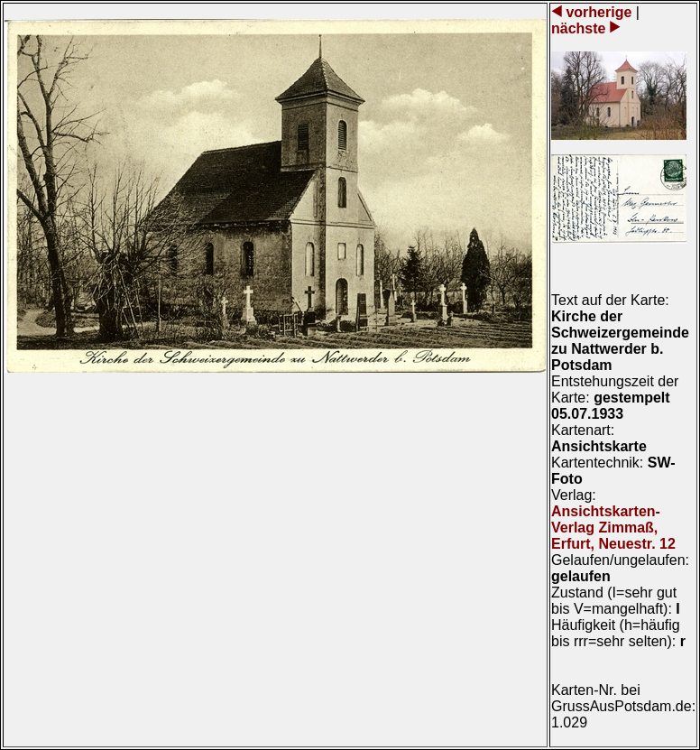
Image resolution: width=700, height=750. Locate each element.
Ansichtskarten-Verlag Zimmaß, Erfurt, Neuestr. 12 (613, 528)
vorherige (599, 12)
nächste (580, 28)
